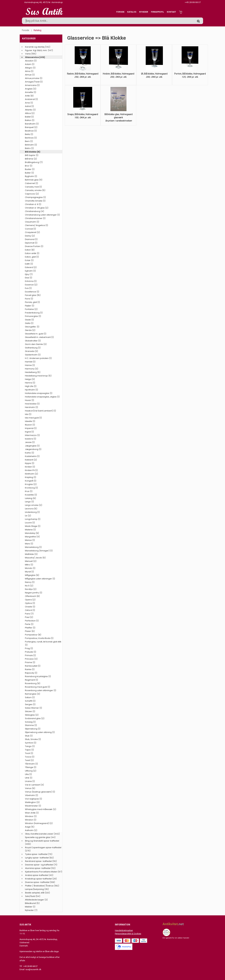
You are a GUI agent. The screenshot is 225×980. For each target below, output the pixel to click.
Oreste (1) (30, 607)
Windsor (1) (31, 816)
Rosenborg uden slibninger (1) (41, 690)
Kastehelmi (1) (32, 456)
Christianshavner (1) (35, 218)
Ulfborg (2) (31, 771)
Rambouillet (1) (33, 666)
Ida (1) (28, 414)
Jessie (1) (30, 442)
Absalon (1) (31, 61)
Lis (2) (28, 516)
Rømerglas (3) (32, 694)
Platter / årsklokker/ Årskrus (39, 886)
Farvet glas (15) (33, 295)
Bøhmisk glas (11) (34, 180)
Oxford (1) (30, 610)
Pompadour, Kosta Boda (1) (39, 638)
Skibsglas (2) (32, 715)
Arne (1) (29, 103)
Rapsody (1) (31, 673)
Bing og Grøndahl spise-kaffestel (42, 841)
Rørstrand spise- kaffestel (38, 861)
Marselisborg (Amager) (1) (39, 551)
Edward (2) (31, 267)
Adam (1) (30, 64)
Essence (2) (31, 285)
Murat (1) (29, 572)
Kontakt (171, 12)
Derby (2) (30, 236)
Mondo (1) (30, 568)
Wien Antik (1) (32, 813)
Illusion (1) (30, 425)
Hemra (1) (30, 383)
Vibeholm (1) (31, 795)
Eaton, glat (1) (32, 257)
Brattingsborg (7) (34, 162)
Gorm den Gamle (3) (36, 344)
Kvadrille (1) (31, 495)
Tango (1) (30, 746)
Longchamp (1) (33, 519)
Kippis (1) (30, 463)
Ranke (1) (30, 669)
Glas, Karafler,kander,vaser (39, 834)
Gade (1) (29, 320)
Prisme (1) (30, 662)
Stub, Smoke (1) (33, 739)
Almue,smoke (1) (34, 78)
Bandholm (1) (32, 124)
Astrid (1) (29, 106)
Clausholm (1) (32, 222)
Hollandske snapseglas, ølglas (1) (42, 397)
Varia (28, 54)
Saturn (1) (30, 697)
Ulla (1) (28, 774)
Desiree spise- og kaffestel (39, 865)
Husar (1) (29, 400)
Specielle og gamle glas (38, 837)
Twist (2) (29, 760)
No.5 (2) (29, 586)
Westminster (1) (33, 806)
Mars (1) (29, 544)
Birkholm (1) (31, 145)
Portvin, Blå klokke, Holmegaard (190, 74)
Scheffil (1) (30, 701)
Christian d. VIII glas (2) (37, 208)
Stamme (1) (31, 725)
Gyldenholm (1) (33, 355)
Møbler (29, 907)
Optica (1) (30, 603)
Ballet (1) (29, 117)
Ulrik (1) (29, 778)
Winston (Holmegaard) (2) (39, 823)
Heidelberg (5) (33, 372)
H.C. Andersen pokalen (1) (38, 358)
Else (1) (29, 278)
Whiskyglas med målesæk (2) (41, 809)
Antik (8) (29, 96)
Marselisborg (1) (33, 547)
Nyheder (144, 12)
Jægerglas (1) (32, 446)
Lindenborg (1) (32, 512)
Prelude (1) (31, 652)
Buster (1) (30, 169)
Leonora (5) (31, 509)
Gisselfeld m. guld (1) (36, 334)
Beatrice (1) (31, 131)
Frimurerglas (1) (33, 316)
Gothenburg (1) (33, 348)
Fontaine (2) (31, 309)
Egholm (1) (30, 271)
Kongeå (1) (31, 481)
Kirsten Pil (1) (31, 470)
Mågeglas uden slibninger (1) (40, 579)
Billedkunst (30, 903)
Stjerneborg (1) (33, 729)
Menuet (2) (31, 561)
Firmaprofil (157, 12)
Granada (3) (31, 351)
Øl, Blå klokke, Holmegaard (154, 74)
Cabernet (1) (31, 183)
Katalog (132, 12)
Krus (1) (29, 491)
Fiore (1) (29, 299)
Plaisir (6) (30, 631)
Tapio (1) (29, 750)
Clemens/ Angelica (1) (36, 225)
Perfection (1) (32, 621)
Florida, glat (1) (32, 302)
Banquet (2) (31, 127)
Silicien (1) (30, 711)
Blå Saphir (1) (32, 155)
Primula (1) (30, 655)
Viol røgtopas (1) (33, 799)
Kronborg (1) (31, 488)
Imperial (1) (31, 428)
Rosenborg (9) (33, 683)
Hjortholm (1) (31, 390)
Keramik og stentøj (35, 47)
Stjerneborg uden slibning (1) (40, 732)
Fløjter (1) (30, 306)
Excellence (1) (32, 292)
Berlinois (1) (31, 138)
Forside (120, 12)
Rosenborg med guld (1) (37, 687)
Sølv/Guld (30, 896)
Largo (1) (29, 502)
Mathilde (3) (31, 554)
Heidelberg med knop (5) (38, 376)
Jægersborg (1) (33, 449)
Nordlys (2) (31, 589)
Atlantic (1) (30, 110)
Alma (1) (29, 71)
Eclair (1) (29, 260)
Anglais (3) (31, 89)
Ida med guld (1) (33, 418)
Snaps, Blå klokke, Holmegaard (83, 114)
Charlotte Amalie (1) (35, 201)
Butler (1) (29, 173)
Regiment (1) (31, 680)
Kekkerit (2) (31, 460)
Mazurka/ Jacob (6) (35, 558)
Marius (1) (30, 540)
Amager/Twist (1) (34, 82)
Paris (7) (29, 614)
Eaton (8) (30, 250)
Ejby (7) (29, 274)
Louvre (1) (30, 523)
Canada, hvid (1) (33, 187)
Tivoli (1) (29, 753)
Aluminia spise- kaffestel (38, 868)
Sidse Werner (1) (33, 708)
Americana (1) (32, 85)
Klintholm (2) (31, 474)
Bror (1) (29, 166)
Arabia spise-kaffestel (37, 875)
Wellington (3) (32, 802)
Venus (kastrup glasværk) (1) (40, 792)
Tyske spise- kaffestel (36, 854)
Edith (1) (29, 264)
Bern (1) (29, 141)
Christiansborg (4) (34, 211)
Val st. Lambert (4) (34, 785)
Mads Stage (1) (33, 526)
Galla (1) (29, 323)
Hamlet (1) (30, 362)
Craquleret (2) (32, 232)
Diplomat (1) (31, 243)
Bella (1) (29, 134)
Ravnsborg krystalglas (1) (38, 676)
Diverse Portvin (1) (34, 246)
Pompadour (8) (33, 635)
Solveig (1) (30, 722)
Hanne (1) (30, 365)
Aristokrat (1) (31, 99)
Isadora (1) (31, 439)
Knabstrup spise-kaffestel (38, 879)
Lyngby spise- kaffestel (37, 858)
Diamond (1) (31, 239)
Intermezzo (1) (32, 435)
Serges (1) (30, 704)
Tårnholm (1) (31, 764)
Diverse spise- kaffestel (37, 882)
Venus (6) (30, 788)
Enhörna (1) (31, 281)
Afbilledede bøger (34, 900)
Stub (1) (29, 736)
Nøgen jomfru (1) (34, 593)
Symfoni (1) (31, 743)
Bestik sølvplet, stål (35, 893)
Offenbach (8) (32, 596)
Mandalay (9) (32, 533)
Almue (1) (30, 75)
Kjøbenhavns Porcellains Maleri (41, 872)
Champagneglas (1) (35, 197)
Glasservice (32, 57)
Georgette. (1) (32, 327)
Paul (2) (29, 617)
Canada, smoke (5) (35, 190)
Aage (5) (30, 827)
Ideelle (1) (30, 421)
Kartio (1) (29, 453)
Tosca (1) (30, 757)
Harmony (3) (32, 369)
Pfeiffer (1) (30, 628)
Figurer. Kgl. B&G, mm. (36, 50)
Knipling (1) (31, 477)
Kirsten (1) (30, 467)
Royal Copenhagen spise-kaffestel (43, 847)
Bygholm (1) (31, 176)
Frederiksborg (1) (34, 313)
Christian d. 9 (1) (33, 204)
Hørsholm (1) (31, 407)
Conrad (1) (30, 229)
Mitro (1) (29, 565)
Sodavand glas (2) (35, 718)
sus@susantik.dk (33, 969)
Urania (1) (30, 781)
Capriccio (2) (32, 194)
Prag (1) (29, 648)
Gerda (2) (30, 330)
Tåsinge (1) (31, 767)
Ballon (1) (30, 120)
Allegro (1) (30, 68)
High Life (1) (31, 386)
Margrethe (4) (32, 537)
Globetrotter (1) (33, 341)
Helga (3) (30, 379)
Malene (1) (30, 530)
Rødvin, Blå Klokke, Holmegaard (83, 74)
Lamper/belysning (35, 889)
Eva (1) (28, 288)
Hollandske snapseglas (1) (39, 393)
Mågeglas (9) (32, 575)
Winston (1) (31, 820)
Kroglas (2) (31, 484)
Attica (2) (30, 113)
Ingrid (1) (29, 432)
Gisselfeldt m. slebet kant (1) (39, 337)
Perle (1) (29, 624)
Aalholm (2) (31, 830)
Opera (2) (30, 600)
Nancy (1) (30, 582)
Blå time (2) (31, 159)
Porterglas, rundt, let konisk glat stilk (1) (43, 643)
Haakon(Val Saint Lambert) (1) (40, 411)
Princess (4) (31, 659)
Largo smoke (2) (34, 505)
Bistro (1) (29, 148)
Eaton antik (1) (32, 253)
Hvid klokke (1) (32, 404)
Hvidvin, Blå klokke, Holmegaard (119, 74)
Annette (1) (31, 92)
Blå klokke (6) (33, 152)
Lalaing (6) (30, 498)
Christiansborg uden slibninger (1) (42, 215)
